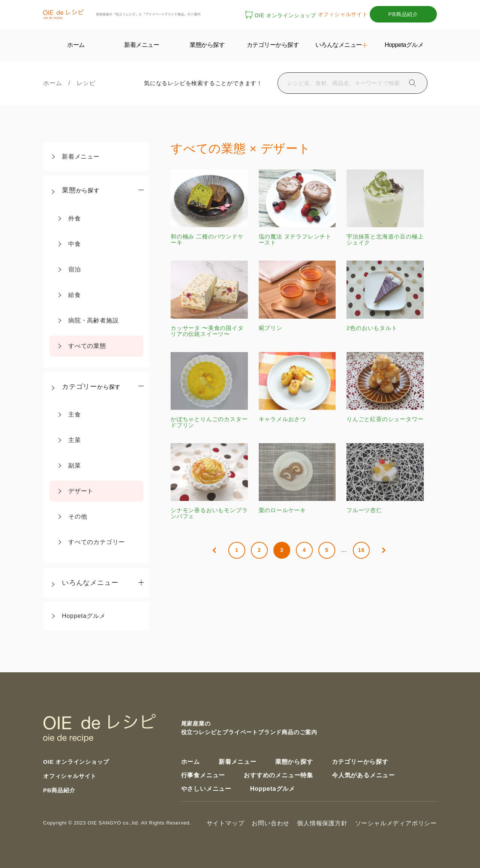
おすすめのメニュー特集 (278, 775)
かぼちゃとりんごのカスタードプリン (209, 390)
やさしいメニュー (206, 789)
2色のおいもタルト (385, 296)
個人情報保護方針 (322, 823)
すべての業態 (87, 346)
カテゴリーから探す (360, 762)
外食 (75, 218)
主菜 (75, 440)
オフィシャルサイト (343, 14)
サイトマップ (226, 823)
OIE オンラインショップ (281, 15)
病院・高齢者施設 (93, 320)
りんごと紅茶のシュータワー (385, 387)
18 (361, 550)
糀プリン (297, 296)
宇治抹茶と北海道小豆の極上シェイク (385, 208)
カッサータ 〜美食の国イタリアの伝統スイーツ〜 (209, 299)
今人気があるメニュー (363, 775)
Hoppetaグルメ (84, 616)
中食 (75, 244)
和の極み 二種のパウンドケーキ (209, 208)
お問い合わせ (271, 823)
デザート (81, 491)
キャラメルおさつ (297, 387)
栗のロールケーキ (297, 478)
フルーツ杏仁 (385, 478)
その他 (78, 516)
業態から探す (294, 762)
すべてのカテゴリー (97, 542)
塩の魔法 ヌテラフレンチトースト (297, 208)
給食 (75, 295)
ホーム (56, 83)
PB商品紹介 (403, 14)
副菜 (75, 465)
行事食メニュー (203, 775)
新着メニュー (81, 157)
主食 (75, 415)
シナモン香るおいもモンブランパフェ (209, 481)
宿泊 (75, 269)
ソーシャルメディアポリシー (396, 823)
